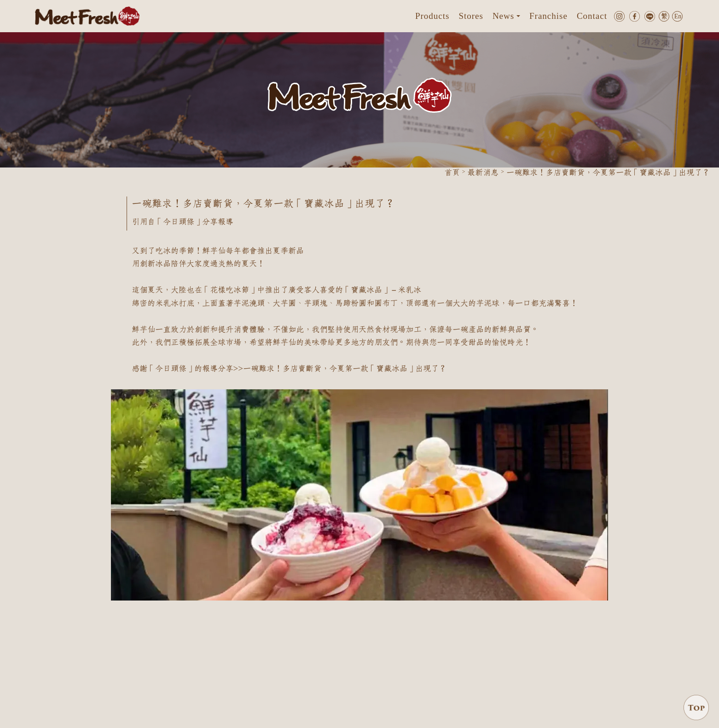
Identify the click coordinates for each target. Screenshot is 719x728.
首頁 (452, 173)
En (678, 17)
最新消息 (483, 173)
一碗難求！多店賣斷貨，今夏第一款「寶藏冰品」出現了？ (345, 369)
